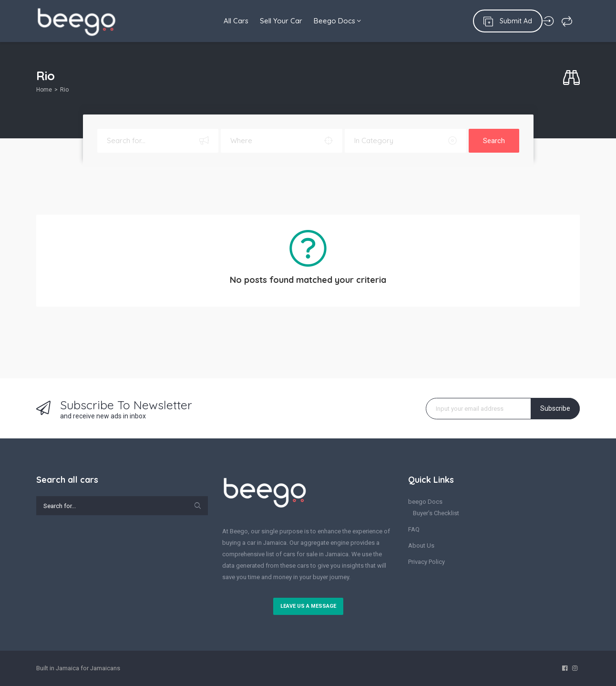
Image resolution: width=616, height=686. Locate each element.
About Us (421, 546)
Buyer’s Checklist (436, 513)
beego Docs (425, 502)
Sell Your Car (278, 21)
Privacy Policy (426, 562)
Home (44, 90)
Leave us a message (308, 606)
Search (494, 141)
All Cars (230, 21)
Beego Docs (337, 21)
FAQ (414, 529)
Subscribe (555, 408)
